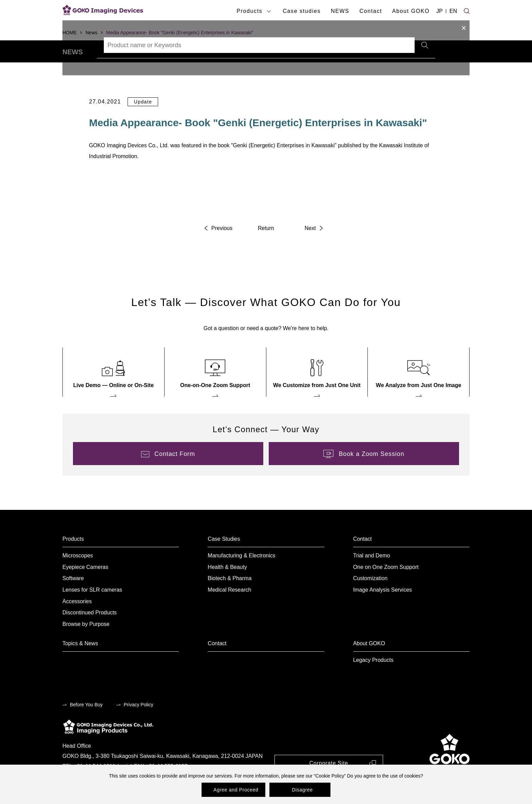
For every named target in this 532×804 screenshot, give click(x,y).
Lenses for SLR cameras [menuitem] (92, 608)
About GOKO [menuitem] (369, 662)
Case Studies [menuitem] (224, 558)
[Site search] (467, 10)
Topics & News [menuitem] (80, 662)
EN (453, 11)
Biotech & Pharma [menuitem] (230, 597)
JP (440, 11)
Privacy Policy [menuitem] (139, 723)
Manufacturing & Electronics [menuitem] (241, 574)
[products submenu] (269, 11)
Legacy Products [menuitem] (373, 679)
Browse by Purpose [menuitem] (86, 643)
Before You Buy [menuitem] (86, 723)
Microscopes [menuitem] (78, 574)
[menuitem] (113, 391)
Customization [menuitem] (370, 597)
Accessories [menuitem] (77, 620)
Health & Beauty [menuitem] (227, 586)
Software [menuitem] (73, 597)
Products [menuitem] (73, 558)
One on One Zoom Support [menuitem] (386, 586)
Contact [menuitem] (363, 558)
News (91, 33)
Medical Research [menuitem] (229, 608)
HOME (70, 33)
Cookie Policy (330, 776)
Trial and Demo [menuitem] (372, 574)
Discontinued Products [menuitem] (90, 631)
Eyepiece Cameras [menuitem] (85, 586)
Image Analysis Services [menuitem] (383, 608)
